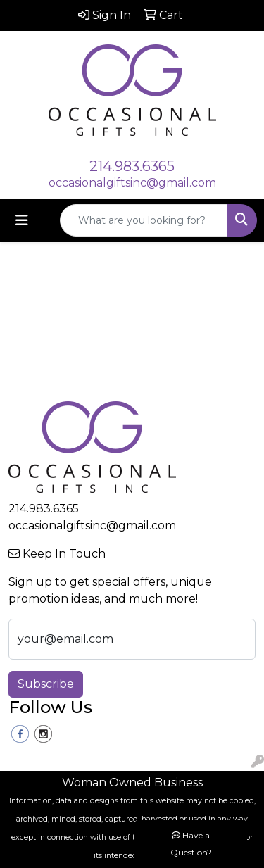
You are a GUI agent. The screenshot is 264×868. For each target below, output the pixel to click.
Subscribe (46, 684)
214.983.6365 (132, 166)
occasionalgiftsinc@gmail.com (132, 183)
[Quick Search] (144, 220)
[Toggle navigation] (22, 220)
